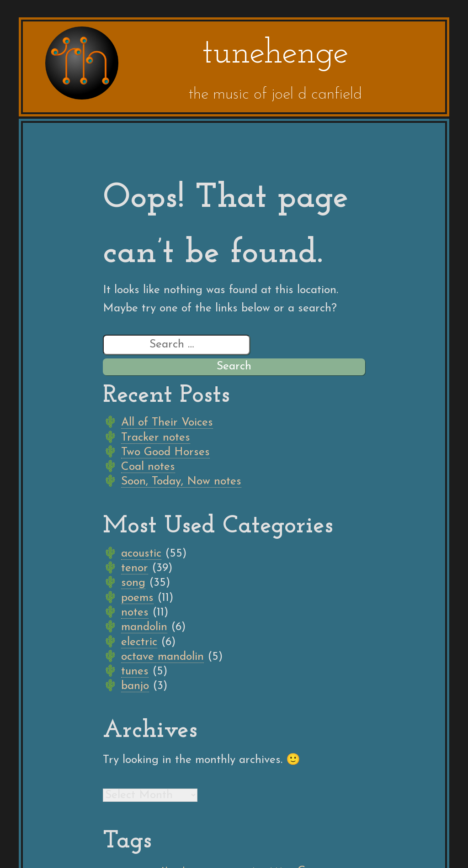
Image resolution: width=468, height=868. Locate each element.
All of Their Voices (167, 423)
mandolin (144, 627)
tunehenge (275, 54)
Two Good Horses (165, 452)
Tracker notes (156, 438)
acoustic (141, 554)
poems (137, 598)
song (133, 583)
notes (135, 613)
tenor (135, 568)
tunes (135, 671)
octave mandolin (162, 657)
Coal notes (148, 467)
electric (139, 642)
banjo (135, 686)
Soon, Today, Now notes (181, 481)
